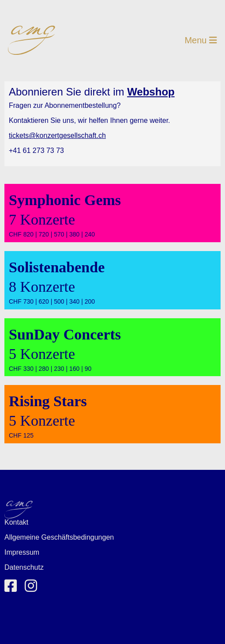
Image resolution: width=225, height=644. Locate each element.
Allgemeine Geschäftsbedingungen (59, 537)
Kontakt (16, 522)
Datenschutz (24, 567)
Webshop (151, 92)
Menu (201, 40)
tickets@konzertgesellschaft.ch (57, 135)
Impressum (22, 552)
